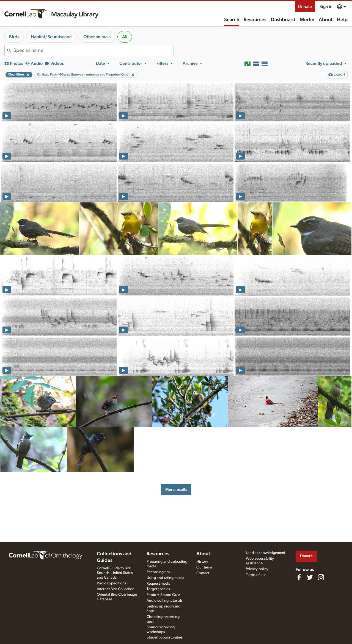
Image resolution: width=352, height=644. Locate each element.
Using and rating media (165, 578)
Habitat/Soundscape (51, 37)
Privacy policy (257, 569)
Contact (203, 573)
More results (176, 490)
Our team (204, 567)
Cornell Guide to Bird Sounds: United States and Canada (115, 573)
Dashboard (283, 20)
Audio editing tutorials (165, 601)
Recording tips (158, 572)
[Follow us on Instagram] (321, 577)
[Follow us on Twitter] (310, 577)
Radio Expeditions (112, 583)
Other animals (97, 37)
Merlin (307, 20)
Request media (159, 584)
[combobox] (94, 51)
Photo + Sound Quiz (163, 595)
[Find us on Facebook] (299, 577)
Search (232, 20)
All (125, 37)
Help (342, 20)
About (326, 20)
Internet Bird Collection (116, 589)
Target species (158, 589)
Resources (255, 20)
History (202, 562)
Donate (305, 7)
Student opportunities (164, 637)
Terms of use (256, 575)
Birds (14, 37)
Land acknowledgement (266, 553)
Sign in (326, 7)
